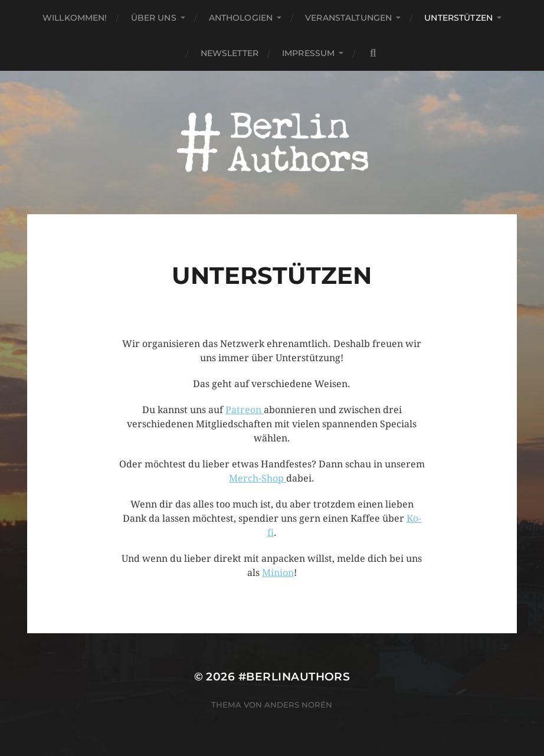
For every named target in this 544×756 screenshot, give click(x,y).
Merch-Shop (258, 478)
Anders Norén (298, 705)
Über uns (154, 18)
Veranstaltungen (348, 18)
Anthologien (241, 18)
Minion (278, 573)
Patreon (245, 410)
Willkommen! (75, 18)
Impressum (308, 53)
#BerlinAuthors (294, 677)
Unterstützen (458, 18)
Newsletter (230, 53)
